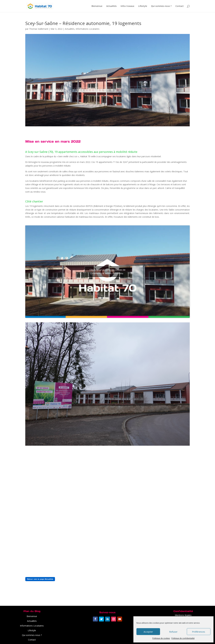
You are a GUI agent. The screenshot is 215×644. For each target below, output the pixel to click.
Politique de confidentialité (183, 638)
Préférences (199, 632)
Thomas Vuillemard (39, 29)
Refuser (173, 632)
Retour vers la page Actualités (40, 579)
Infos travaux (127, 6)
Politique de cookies (161, 638)
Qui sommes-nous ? (161, 6)
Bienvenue (97, 6)
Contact (180, 6)
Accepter (148, 632)
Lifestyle (143, 6)
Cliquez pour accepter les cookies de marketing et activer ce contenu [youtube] (107, 272)
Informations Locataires (88, 29)
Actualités (111, 6)
